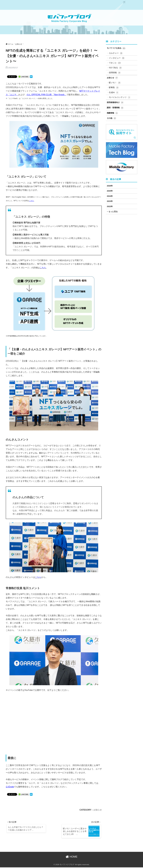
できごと (115, 63)
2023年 (110, 201)
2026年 (110, 186)
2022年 (110, 206)
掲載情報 (113, 113)
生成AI (114, 93)
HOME (71, 857)
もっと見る (112, 212)
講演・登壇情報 (115, 108)
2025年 (110, 191)
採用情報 (115, 73)
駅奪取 (114, 88)
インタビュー (117, 58)
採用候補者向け (115, 102)
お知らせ (98, 810)
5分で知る (115, 68)
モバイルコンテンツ (120, 97)
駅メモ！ (115, 83)
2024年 (110, 196)
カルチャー (116, 53)
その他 (112, 118)
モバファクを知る (116, 48)
